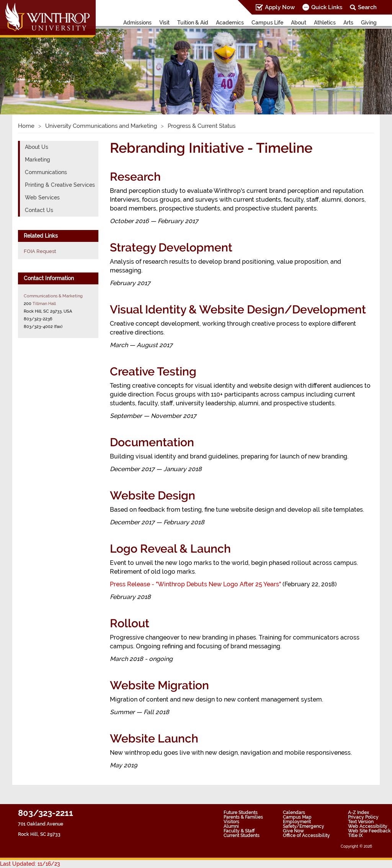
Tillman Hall (44, 303)
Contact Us (39, 210)
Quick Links (327, 7)
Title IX (355, 835)
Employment (297, 822)
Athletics (325, 23)
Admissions (137, 23)
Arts (348, 23)
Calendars (294, 813)
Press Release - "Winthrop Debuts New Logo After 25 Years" (196, 584)
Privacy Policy (363, 817)
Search (367, 7)
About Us (37, 147)
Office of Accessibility (306, 835)
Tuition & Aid (193, 23)
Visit (164, 23)
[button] (29, 63)
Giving (369, 23)
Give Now (293, 831)
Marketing (38, 160)
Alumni (231, 826)
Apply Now (280, 7)
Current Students (242, 835)
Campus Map (297, 817)
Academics (230, 23)
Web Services (42, 197)
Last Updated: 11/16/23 (30, 864)
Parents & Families (243, 817)
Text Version (361, 822)
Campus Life (267, 23)
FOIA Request (40, 251)
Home (26, 126)
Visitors (231, 822)
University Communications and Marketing (101, 126)
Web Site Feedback (369, 831)
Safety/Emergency (304, 826)
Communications (46, 172)
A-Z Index (359, 813)
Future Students (241, 813)
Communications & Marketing (53, 296)
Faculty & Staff (239, 831)
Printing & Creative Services (60, 185)
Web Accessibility (368, 826)
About (299, 23)
